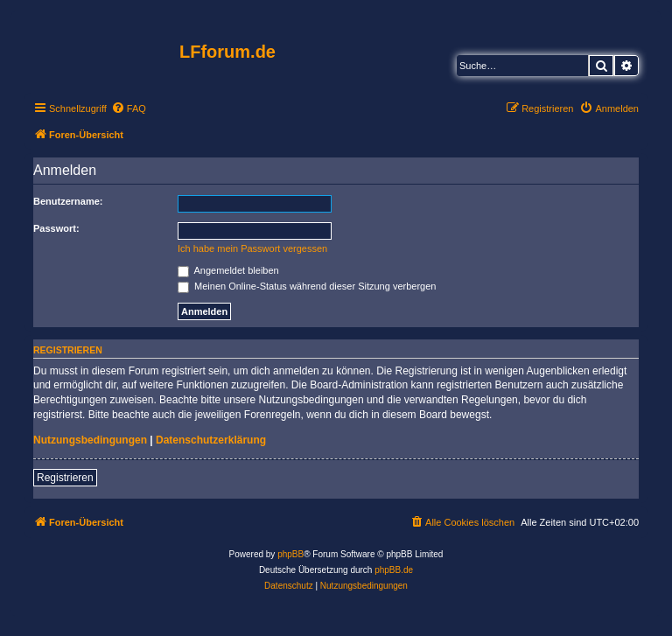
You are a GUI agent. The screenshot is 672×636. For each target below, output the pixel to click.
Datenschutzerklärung (211, 440)
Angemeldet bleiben (228, 270)
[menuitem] (129, 108)
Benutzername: (68, 201)
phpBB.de (394, 570)
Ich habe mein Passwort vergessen (252, 248)
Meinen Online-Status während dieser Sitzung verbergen (307, 286)
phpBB (290, 554)
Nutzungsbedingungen (90, 440)
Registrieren (65, 478)
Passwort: (56, 228)
